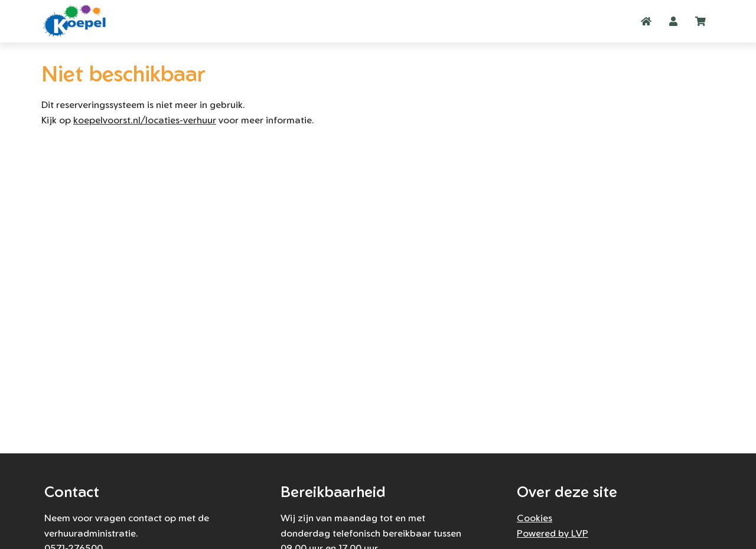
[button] (673, 21)
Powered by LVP (553, 533)
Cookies (535, 518)
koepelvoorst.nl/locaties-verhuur (145, 120)
